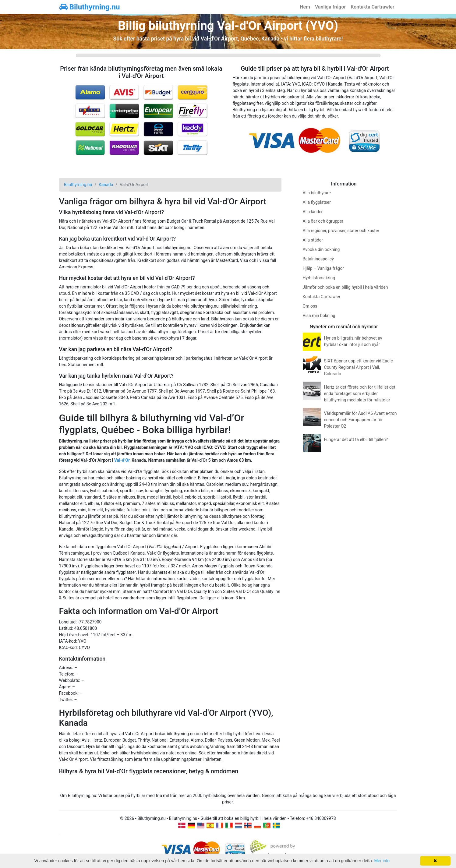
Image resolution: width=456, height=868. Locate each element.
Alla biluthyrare (317, 193)
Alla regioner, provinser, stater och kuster (341, 231)
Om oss (310, 306)
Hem (305, 7)
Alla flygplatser (317, 202)
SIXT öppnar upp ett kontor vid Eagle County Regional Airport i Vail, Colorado (359, 367)
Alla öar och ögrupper (323, 221)
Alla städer (313, 240)
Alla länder (313, 212)
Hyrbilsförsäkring (319, 278)
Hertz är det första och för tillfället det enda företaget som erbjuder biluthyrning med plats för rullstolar (360, 393)
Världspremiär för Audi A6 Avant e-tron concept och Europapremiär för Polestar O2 (361, 420)
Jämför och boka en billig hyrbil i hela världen (345, 287)
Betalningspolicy (318, 259)
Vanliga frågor (330, 7)
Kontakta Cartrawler (372, 7)
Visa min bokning (319, 316)
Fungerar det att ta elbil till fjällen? (356, 439)
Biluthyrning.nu (90, 7)
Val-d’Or (122, 460)
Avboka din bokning (321, 249)
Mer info (382, 861)
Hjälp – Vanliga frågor (323, 268)
